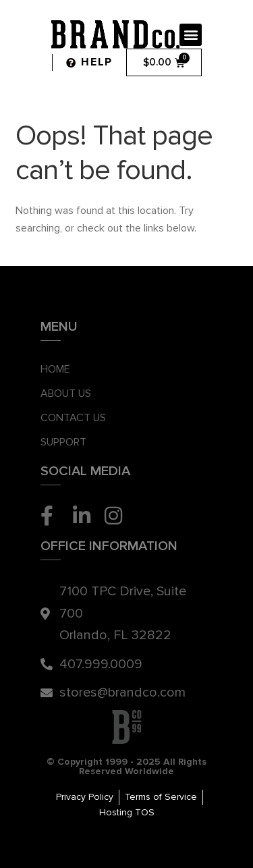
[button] (191, 35)
